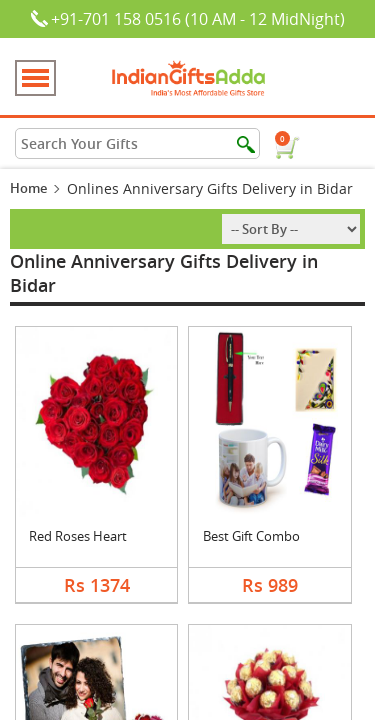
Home (28, 188)
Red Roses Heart (78, 536)
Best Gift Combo (251, 536)
